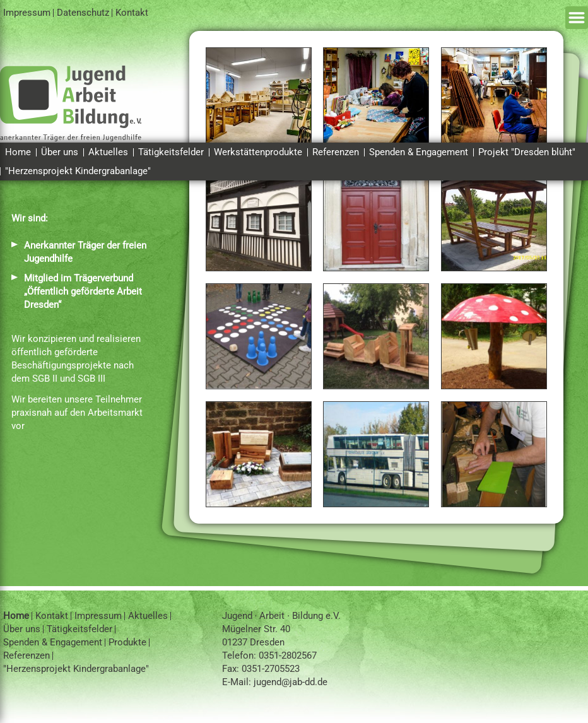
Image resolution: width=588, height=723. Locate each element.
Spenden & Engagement (419, 152)
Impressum (27, 13)
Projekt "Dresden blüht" (527, 152)
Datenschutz (83, 13)
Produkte (127, 642)
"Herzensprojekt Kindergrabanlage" (78, 171)
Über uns (60, 152)
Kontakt (132, 13)
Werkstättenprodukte (258, 152)
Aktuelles (108, 152)
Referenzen (336, 152)
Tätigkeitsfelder (171, 152)
